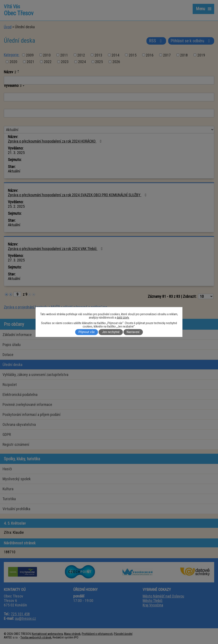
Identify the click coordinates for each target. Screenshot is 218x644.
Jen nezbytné (111, 332)
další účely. (123, 318)
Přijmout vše (87, 332)
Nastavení (133, 332)
